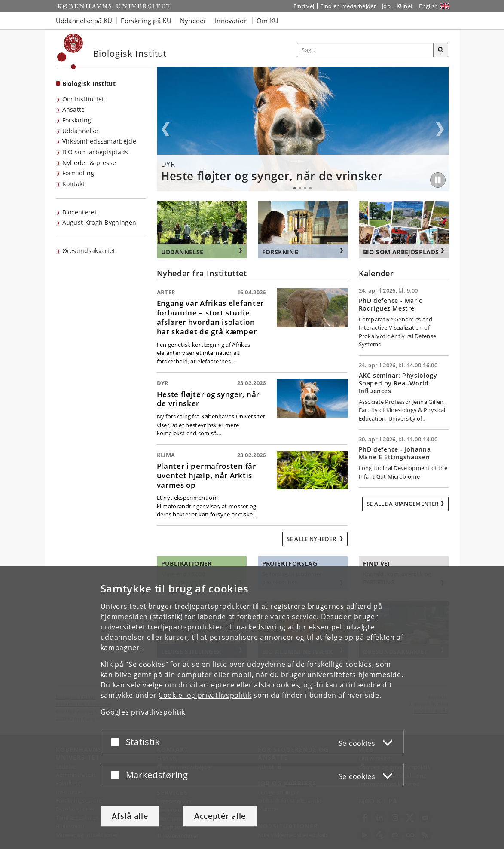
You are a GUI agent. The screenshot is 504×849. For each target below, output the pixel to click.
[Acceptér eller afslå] (117, 741)
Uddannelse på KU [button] (84, 21)
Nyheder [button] (193, 21)
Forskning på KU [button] (146, 21)
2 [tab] (300, 188)
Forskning (77, 120)
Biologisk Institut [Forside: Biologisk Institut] (89, 84)
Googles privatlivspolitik (143, 712)
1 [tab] (295, 188)
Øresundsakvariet (89, 251)
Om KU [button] (268, 21)
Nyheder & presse (89, 163)
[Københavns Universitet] (70, 51)
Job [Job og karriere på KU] (386, 6)
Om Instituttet (83, 99)
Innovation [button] (231, 21)
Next (440, 129)
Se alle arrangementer (402, 504)
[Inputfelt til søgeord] (365, 50)
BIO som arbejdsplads (95, 152)
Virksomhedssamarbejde (99, 141)
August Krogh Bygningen (99, 222)
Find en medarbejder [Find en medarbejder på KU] (348, 6)
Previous (165, 129)
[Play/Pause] (438, 180)
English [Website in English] (428, 6)
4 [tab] (310, 188)
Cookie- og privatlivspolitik (205, 695)
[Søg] (441, 50)
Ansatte (74, 109)
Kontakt (74, 184)
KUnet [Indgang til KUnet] (405, 6)
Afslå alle (130, 816)
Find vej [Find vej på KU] (304, 6)
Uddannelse (80, 131)
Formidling (78, 173)
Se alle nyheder (312, 539)
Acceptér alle (220, 816)
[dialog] (252, 707)
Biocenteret (79, 212)
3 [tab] (305, 188)
